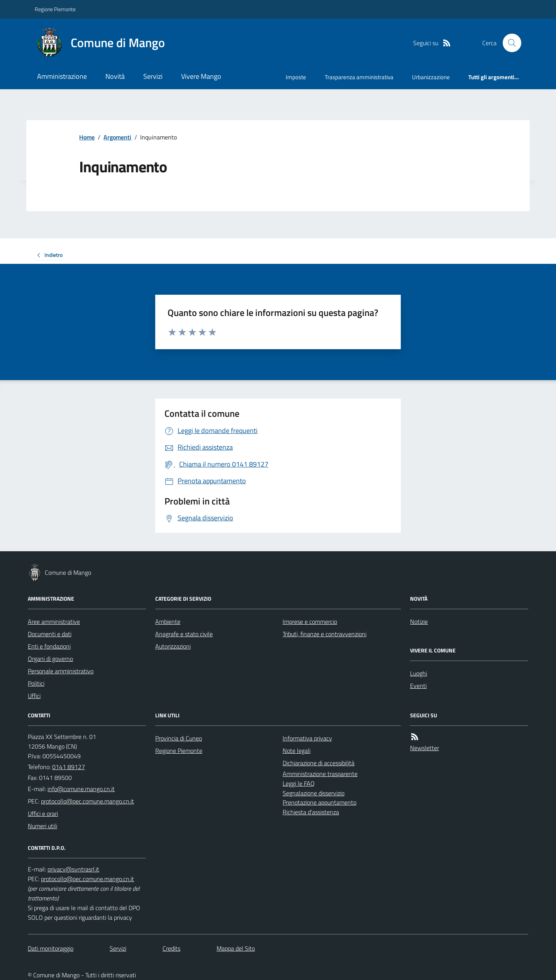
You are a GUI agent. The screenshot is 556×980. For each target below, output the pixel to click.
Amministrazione (62, 76)
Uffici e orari (43, 814)
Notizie (419, 622)
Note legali (297, 751)
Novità (115, 76)
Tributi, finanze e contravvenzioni (325, 634)
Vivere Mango (201, 76)
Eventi (418, 686)
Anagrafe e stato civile (184, 634)
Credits (171, 948)
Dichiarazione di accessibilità (319, 763)
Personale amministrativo (61, 671)
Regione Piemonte (55, 9)
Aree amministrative (54, 622)
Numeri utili (42, 826)
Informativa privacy (307, 738)
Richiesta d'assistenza (311, 812)
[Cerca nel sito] (509, 43)
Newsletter (425, 748)
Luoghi (419, 673)
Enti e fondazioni (49, 646)
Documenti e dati (50, 634)
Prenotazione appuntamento (320, 802)
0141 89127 (69, 767)
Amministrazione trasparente (320, 774)
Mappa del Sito (236, 948)
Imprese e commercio (310, 622)
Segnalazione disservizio (314, 793)
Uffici (34, 696)
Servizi (153, 76)
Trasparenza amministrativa (359, 77)
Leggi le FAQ (299, 783)
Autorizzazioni (173, 646)
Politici (36, 683)
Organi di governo (50, 659)
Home (87, 137)
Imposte (296, 77)
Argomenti (117, 137)
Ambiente (168, 622)
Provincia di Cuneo (179, 738)
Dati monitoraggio (51, 948)
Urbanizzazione (431, 77)
